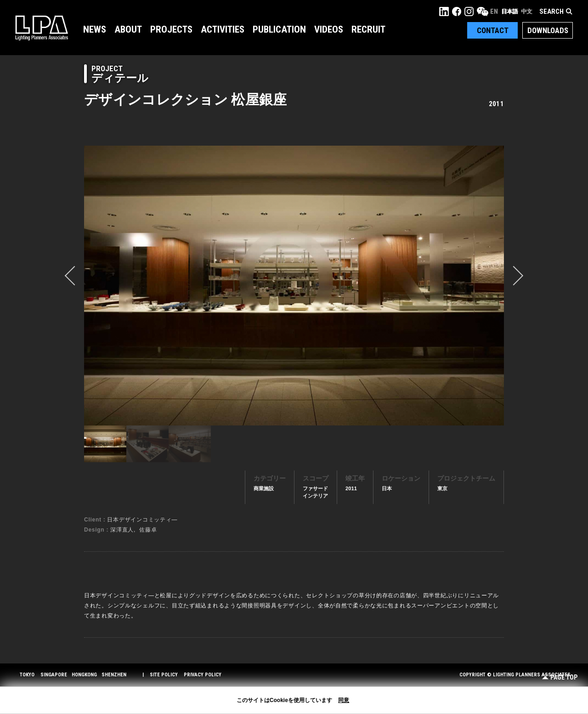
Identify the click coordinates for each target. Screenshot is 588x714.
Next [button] (514, 276)
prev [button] (74, 276)
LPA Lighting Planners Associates (42, 28)
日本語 (509, 11)
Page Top (560, 677)
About (128, 29)
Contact (493, 30)
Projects (171, 29)
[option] (294, 285)
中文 (526, 11)
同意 (344, 700)
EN (494, 11)
